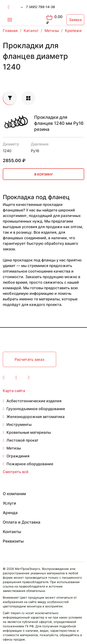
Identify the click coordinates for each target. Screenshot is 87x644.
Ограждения (18, 456)
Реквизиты (13, 541)
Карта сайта (14, 391)
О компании (14, 494)
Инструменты (19, 424)
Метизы (14, 448)
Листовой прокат (23, 440)
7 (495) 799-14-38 (40, 7)
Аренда (10, 513)
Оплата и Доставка (22, 522)
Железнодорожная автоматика (35, 417)
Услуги (9, 503)
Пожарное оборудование (30, 464)
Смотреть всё (16, 472)
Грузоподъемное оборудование (36, 409)
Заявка (75, 20)
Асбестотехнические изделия (34, 401)
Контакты (12, 532)
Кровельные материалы (29, 432)
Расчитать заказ (29, 359)
